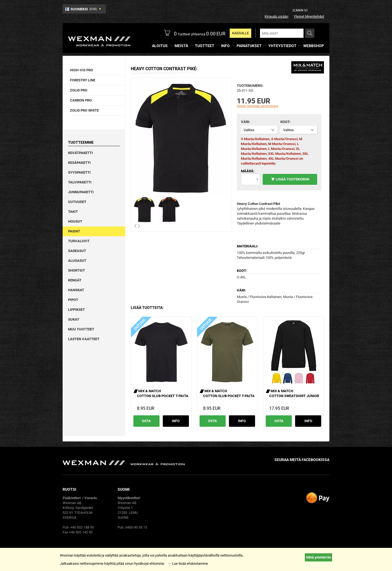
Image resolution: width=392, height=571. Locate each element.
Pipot (73, 300)
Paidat (74, 231)
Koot (285, 122)
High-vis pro (82, 70)
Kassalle (241, 33)
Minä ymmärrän (319, 557)
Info (176, 421)
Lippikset (76, 310)
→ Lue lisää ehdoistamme (188, 564)
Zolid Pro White (84, 110)
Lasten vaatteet (84, 339)
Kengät (75, 280)
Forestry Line (83, 80)
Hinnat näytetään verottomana (257, 106)
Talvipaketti (80, 182)
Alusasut (77, 261)
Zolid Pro (79, 90)
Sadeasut (77, 251)
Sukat (74, 319)
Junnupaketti (81, 192)
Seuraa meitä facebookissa (302, 460)
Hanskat (76, 290)
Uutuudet (77, 202)
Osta (146, 421)
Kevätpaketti (80, 153)
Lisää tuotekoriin (293, 179)
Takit (73, 212)
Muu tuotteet (81, 329)
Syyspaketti (79, 172)
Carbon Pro (81, 100)
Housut (75, 221)
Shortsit (76, 270)
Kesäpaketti (79, 163)
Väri (245, 122)
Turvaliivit (79, 241)
